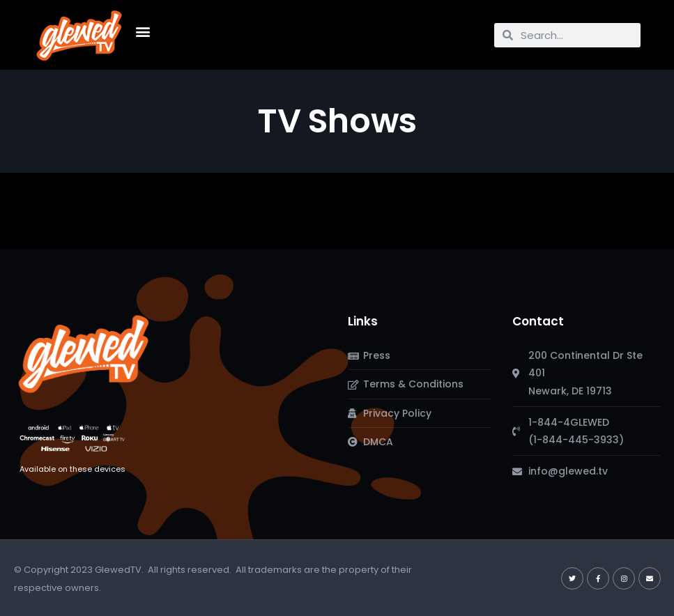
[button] (143, 32)
